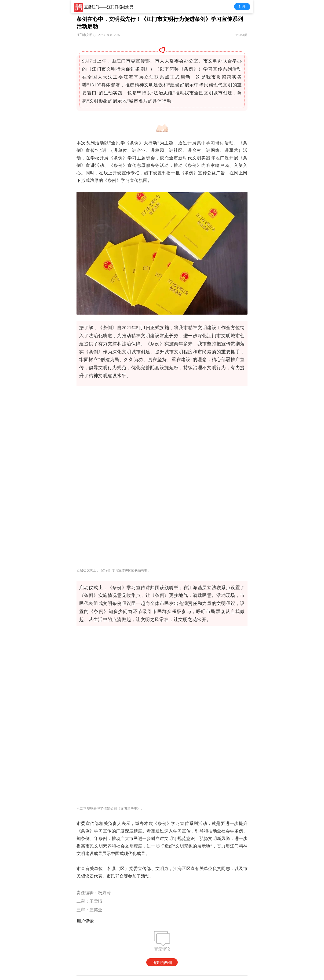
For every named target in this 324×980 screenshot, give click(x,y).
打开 (242, 6)
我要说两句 (162, 962)
